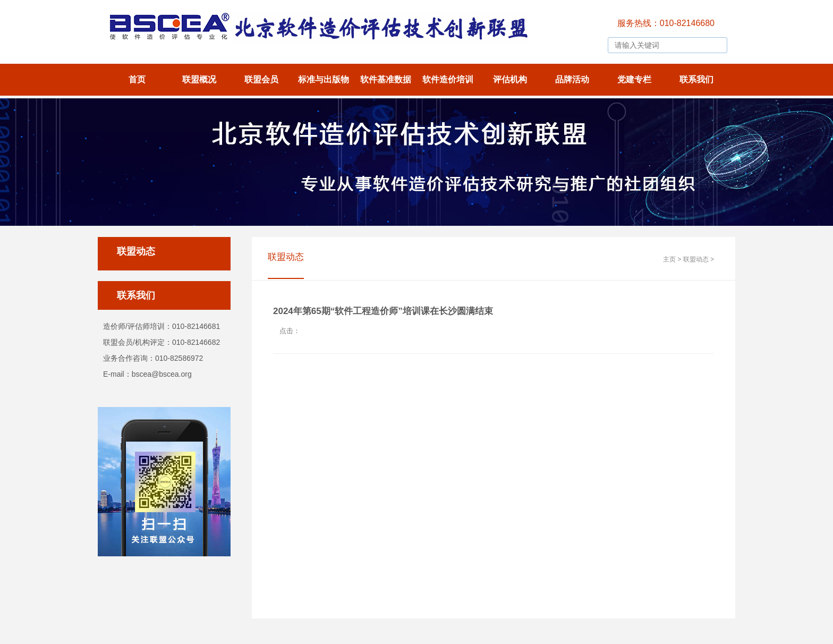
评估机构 (510, 79)
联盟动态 (696, 259)
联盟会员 (261, 79)
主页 (669, 259)
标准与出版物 (324, 79)
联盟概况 (199, 79)
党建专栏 (634, 79)
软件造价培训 (448, 79)
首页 (137, 79)
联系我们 (696, 79)
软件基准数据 (386, 79)
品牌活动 (572, 79)
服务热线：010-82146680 (666, 23)
